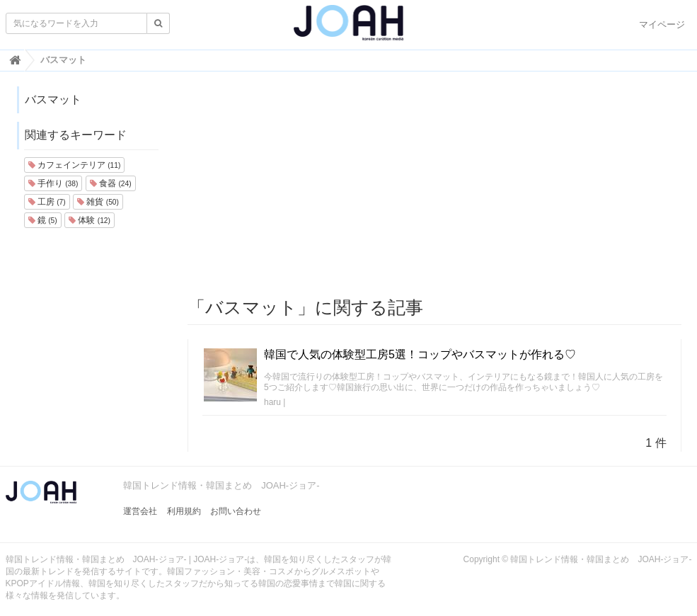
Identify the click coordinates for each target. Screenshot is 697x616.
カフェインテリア (75, 165)
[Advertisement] (434, 185)
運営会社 (140, 511)
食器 (111, 183)
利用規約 (184, 511)
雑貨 (98, 202)
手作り (53, 183)
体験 (90, 220)
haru (272, 402)
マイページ (662, 24)
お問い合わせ (236, 511)
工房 (47, 202)
